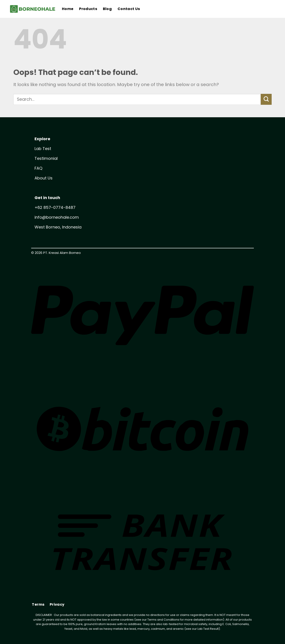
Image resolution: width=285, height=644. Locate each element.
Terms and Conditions (163, 620)
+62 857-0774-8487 (55, 207)
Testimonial (46, 158)
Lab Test (43, 149)
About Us (44, 178)
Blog (107, 9)
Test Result (211, 629)
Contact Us (129, 9)
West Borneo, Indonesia (58, 227)
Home (68, 9)
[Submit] (266, 99)
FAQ (38, 168)
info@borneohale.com (57, 217)
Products (88, 9)
